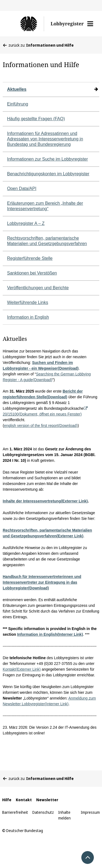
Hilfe (7, 800)
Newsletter (47, 800)
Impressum (90, 812)
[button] (90, 24)
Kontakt (24, 800)
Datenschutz (43, 812)
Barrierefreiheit (15, 812)
